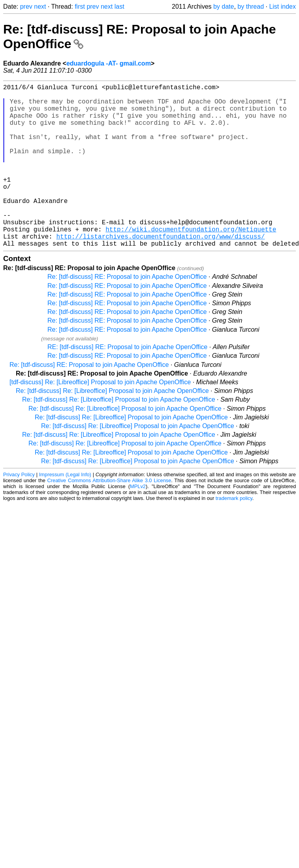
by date (224, 7)
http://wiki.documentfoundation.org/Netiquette (191, 262)
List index (282, 7)
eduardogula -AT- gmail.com (109, 63)
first (80, 7)
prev (26, 7)
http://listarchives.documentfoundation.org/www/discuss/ (160, 271)
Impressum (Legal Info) (65, 511)
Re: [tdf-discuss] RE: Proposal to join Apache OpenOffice (127, 313)
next (40, 7)
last (119, 7)
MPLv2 (138, 523)
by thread (251, 7)
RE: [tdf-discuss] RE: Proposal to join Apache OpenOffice (127, 383)
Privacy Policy (19, 511)
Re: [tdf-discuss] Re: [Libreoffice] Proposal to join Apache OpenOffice (112, 427)
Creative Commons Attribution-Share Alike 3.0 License (109, 517)
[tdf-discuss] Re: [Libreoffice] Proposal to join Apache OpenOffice (100, 418)
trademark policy (234, 535)
